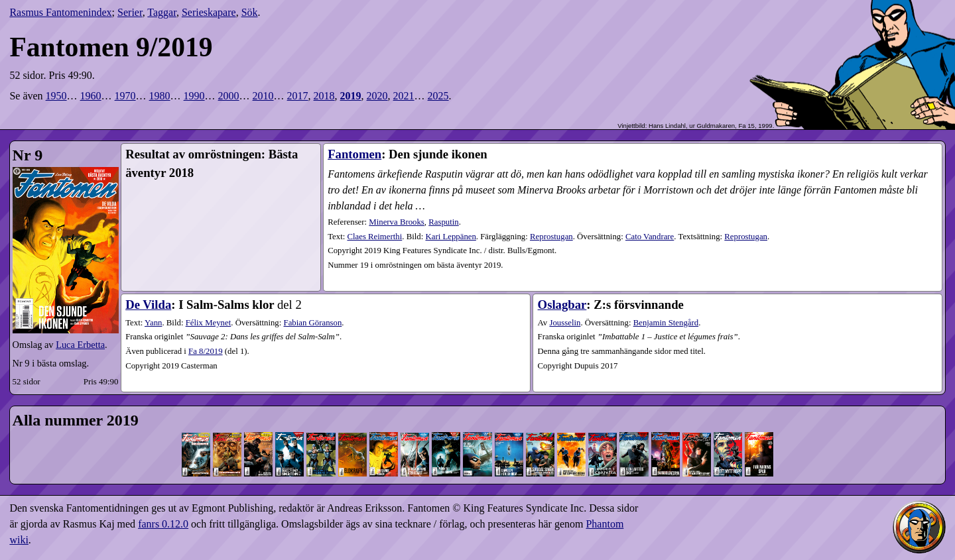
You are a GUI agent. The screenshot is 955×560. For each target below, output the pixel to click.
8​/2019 (206, 351)
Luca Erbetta (80, 345)
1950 (56, 96)
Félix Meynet (209, 323)
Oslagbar (562, 305)
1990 (194, 96)
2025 (438, 96)
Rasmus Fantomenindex (60, 12)
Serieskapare (209, 12)
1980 (160, 96)
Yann (153, 323)
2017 (298, 96)
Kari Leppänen (450, 237)
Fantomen (354, 154)
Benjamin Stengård (666, 323)
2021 (404, 96)
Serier (130, 12)
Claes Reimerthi (374, 237)
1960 (91, 96)
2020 (377, 96)
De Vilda (148, 305)
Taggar (162, 12)
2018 (324, 96)
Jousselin (565, 323)
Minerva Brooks (397, 222)
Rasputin (444, 222)
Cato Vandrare (650, 237)
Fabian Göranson (313, 323)
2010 (263, 96)
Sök (250, 12)
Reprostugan (551, 237)
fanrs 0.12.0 (163, 524)
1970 (125, 96)
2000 (229, 96)
